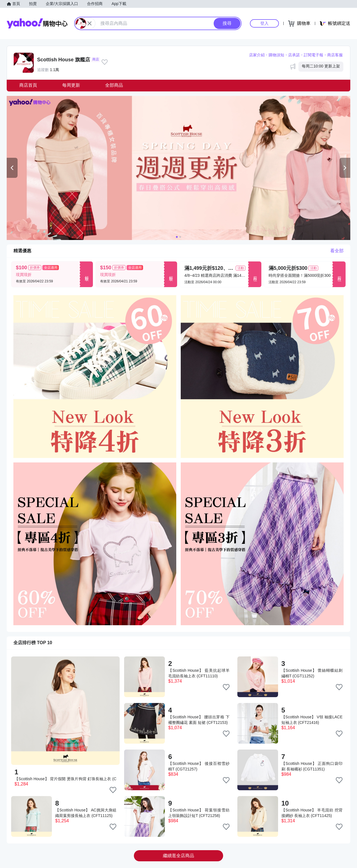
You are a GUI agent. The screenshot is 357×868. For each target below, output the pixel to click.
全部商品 (114, 85)
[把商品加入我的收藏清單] (113, 790)
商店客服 (335, 55)
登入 (264, 23)
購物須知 (276, 55)
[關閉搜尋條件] (90, 23)
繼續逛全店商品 (178, 856)
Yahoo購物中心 (37, 23)
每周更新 (71, 85)
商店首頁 (28, 85)
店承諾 (294, 55)
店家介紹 (257, 55)
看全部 (337, 251)
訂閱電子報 (313, 55)
